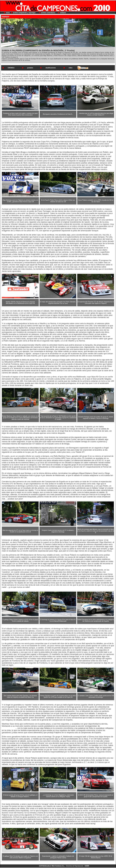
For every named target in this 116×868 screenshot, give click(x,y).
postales (30, 68)
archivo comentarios (48, 13)
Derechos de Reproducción (75, 866)
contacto (63, 13)
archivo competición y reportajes (24, 13)
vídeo (70, 68)
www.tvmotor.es (9, 728)
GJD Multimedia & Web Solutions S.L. (52, 866)
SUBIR (87, 866)
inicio (8, 13)
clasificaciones (51, 68)
